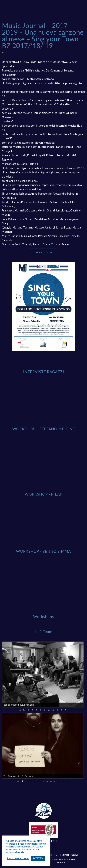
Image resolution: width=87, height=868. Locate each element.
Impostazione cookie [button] (18, 858)
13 (67, 782)
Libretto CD (43, 252)
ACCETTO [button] (38, 858)
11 (61, 710)
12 (65, 710)
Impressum (69, 855)
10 (57, 710)
